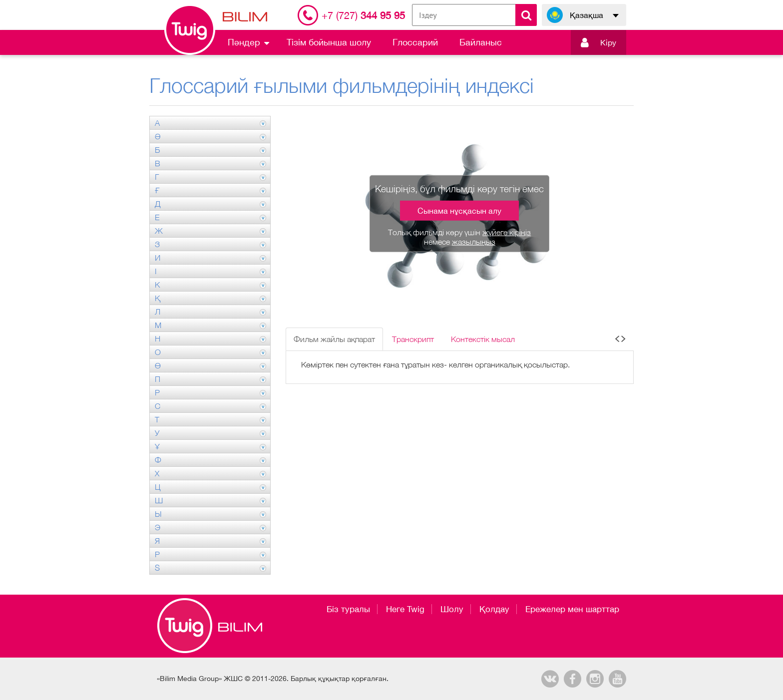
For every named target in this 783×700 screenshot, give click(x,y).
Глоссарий (415, 42)
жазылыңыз (474, 242)
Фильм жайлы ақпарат (334, 339)
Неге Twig (405, 609)
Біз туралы (348, 609)
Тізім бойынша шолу (329, 42)
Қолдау (494, 609)
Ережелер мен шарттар (572, 609)
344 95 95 (363, 15)
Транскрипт (413, 339)
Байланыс (481, 42)
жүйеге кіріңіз (507, 232)
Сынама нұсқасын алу (459, 211)
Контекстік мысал (483, 339)
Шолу (452, 609)
